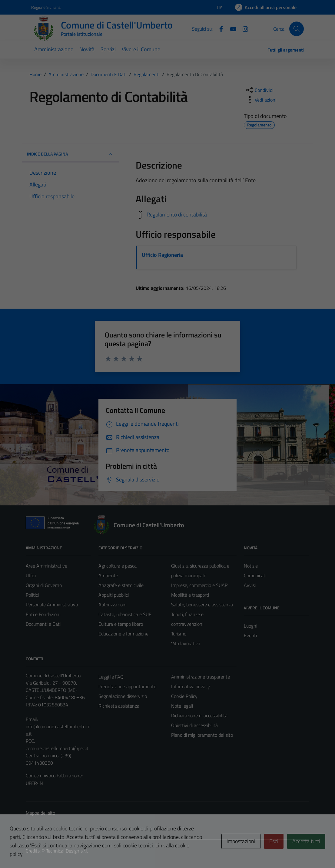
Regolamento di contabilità (177, 214)
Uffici (31, 575)
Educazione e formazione (123, 634)
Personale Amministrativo (52, 605)
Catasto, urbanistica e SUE (125, 614)
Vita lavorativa (186, 643)
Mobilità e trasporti (190, 595)
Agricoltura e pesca (118, 566)
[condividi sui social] (259, 90)
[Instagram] (243, 28)
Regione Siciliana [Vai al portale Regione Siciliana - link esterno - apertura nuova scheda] (46, 7)
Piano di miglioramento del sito (202, 735)
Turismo (179, 634)
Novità (87, 49)
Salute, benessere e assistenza (202, 605)
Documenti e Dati (43, 624)
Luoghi (250, 626)
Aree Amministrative (46, 566)
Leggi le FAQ (111, 677)
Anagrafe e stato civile (121, 585)
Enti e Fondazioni (43, 614)
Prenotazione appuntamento (127, 686)
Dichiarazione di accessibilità (199, 716)
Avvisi (250, 585)
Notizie (251, 566)
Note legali (182, 706)
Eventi (250, 635)
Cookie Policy (184, 696)
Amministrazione (54, 49)
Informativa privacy (191, 686)
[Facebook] (219, 28)
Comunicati (255, 575)
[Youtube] (231, 28)
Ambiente (108, 575)
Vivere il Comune (141, 49)
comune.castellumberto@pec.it (57, 748)
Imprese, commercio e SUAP (199, 585)
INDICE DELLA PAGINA (71, 154)
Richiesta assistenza (119, 706)
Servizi (108, 49)
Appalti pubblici (114, 595)
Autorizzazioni (112, 605)
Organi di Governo (44, 585)
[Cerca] (297, 29)
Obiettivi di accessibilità (194, 725)
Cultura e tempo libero (121, 624)
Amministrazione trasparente (201, 677)
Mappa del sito (40, 813)
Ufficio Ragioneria (162, 255)
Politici (32, 595)
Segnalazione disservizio (123, 696)
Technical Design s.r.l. (67, 851)
